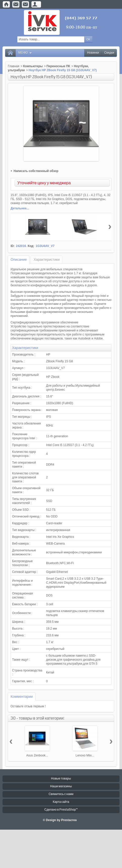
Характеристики (47, 259)
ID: (13, 246)
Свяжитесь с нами (61, 794)
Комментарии (22, 697)
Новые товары (61, 779)
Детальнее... (20, 208)
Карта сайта (61, 802)
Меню (25, 53)
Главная (14, 66)
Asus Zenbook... (37, 755)
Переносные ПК (58, 66)
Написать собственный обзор (36, 171)
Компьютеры (33, 66)
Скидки (109, 53)
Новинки (93, 53)
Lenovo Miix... (85, 755)
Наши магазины (61, 786)
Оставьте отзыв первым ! (28, 706)
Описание (19, 259)
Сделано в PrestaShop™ (61, 810)
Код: (31, 246)
